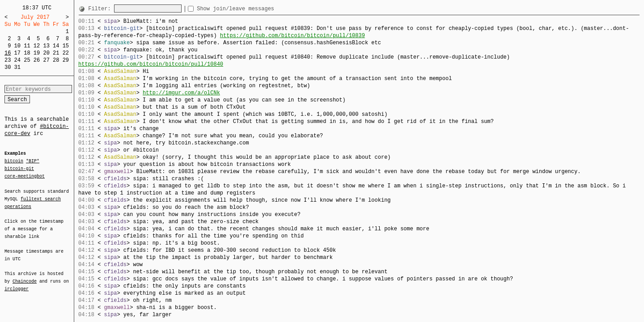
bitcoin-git (19, 169)
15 (66, 46)
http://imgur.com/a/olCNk (181, 93)
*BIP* (33, 161)
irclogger (17, 283)
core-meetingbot (25, 176)
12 (37, 46)
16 (8, 53)
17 (17, 53)
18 (27, 53)
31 (17, 67)
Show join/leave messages (252, 9)
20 (46, 53)
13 (46, 46)
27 (46, 60)
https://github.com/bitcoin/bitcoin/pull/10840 (151, 64)
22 (66, 53)
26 (37, 60)
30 (8, 67)
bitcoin (14, 161)
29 (66, 60)
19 (37, 53)
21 (56, 53)
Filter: (101, 9)
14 (56, 46)
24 (17, 60)
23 (8, 60)
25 (27, 60)
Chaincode (25, 276)
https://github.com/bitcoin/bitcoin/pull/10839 (292, 36)
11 (27, 46)
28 (56, 60)
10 (17, 46)
